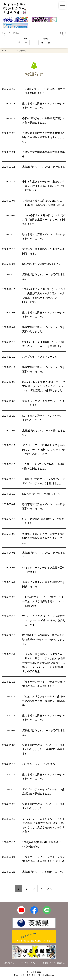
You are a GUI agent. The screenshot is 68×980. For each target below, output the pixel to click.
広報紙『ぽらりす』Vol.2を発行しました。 (44, 732)
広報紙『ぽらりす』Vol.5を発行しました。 (44, 277)
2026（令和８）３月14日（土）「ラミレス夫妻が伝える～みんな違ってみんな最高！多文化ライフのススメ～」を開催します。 (44, 296)
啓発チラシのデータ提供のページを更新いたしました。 (43, 403)
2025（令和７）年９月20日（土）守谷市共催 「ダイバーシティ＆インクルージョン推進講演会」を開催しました (44, 386)
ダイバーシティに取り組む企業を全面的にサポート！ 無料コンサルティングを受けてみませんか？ (44, 450)
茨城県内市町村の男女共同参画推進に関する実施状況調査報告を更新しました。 (43, 137)
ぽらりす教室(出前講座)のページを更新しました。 (43, 521)
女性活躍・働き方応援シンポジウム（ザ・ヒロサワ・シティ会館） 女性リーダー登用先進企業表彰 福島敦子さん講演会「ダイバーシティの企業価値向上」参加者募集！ (44, 663)
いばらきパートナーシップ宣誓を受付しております (43, 570)
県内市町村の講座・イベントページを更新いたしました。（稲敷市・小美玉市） (43, 749)
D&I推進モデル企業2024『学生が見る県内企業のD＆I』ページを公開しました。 (43, 639)
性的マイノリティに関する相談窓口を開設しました (43, 584)
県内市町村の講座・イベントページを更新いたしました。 (43, 106)
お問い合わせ (9, 963)
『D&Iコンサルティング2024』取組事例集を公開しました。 (43, 466)
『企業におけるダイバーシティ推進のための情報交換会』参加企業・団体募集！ (43, 701)
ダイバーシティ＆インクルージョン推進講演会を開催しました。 (43, 791)
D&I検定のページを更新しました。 (42, 494)
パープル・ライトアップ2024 (39, 764)
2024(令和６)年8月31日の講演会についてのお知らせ (43, 844)
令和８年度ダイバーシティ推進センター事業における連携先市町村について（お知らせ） (43, 186)
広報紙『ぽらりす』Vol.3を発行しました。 (44, 555)
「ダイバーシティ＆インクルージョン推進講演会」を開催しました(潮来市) (43, 859)
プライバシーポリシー (29, 963)
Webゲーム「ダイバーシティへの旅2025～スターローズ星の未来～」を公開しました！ (44, 620)
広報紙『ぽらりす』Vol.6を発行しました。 (44, 169)
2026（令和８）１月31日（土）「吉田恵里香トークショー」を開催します (44, 344)
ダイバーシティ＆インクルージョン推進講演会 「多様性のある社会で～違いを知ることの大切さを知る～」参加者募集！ (44, 825)
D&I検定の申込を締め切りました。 (42, 264)
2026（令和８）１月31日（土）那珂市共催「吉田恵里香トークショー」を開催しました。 (44, 220)
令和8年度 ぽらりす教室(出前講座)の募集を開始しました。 (43, 120)
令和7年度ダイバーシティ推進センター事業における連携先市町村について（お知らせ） (43, 601)
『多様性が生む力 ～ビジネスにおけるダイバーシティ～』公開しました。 (44, 481)
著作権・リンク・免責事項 (54, 963)
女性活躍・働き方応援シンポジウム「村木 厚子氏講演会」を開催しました (44, 203)
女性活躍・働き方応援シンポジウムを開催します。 (43, 251)
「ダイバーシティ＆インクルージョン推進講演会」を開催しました (43, 684)
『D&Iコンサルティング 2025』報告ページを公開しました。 (44, 91)
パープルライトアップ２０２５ (40, 357)
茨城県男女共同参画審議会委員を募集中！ (43, 154)
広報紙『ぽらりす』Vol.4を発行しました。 (44, 433)
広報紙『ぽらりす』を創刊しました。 (43, 872)
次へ (49, 889)
